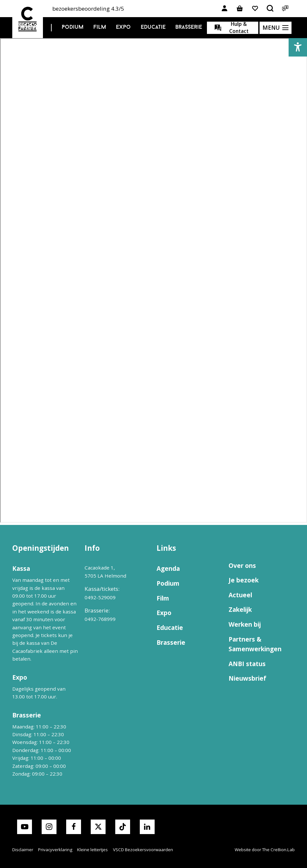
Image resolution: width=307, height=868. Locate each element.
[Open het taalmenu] (285, 9)
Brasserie (189, 27)
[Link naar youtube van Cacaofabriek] (25, 827)
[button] (298, 47)
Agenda (31, 27)
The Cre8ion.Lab (278, 850)
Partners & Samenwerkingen (255, 644)
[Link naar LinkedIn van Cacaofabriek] (147, 827)
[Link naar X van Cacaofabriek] (98, 827)
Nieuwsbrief (247, 678)
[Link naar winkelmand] (240, 9)
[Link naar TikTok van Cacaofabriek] (123, 827)
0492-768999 (100, 619)
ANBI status (247, 664)
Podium (73, 27)
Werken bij (245, 624)
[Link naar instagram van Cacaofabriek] (49, 827)
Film (100, 27)
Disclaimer (23, 850)
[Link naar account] (225, 9)
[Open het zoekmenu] (270, 9)
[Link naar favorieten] (255, 9)
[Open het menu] (276, 28)
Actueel (240, 595)
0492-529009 (100, 597)
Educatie (153, 27)
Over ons (242, 566)
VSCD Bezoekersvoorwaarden (143, 850)
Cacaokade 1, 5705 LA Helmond (105, 571)
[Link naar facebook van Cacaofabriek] (74, 827)
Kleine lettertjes (92, 850)
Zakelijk (240, 610)
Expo (123, 27)
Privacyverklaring (55, 850)
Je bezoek (244, 580)
